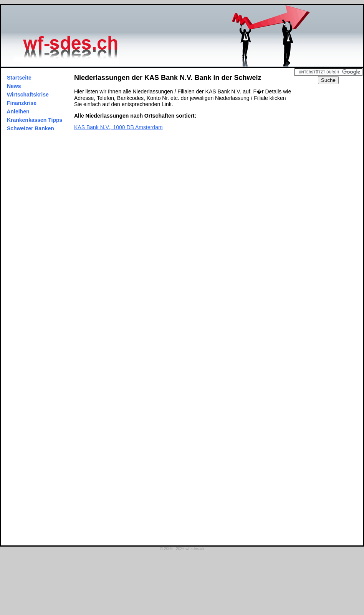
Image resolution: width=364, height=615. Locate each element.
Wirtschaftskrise (28, 95)
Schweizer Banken (31, 128)
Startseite (19, 78)
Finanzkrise (22, 103)
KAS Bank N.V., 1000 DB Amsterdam (118, 127)
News (14, 86)
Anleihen (18, 111)
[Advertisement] (332, 199)
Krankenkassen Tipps (35, 120)
